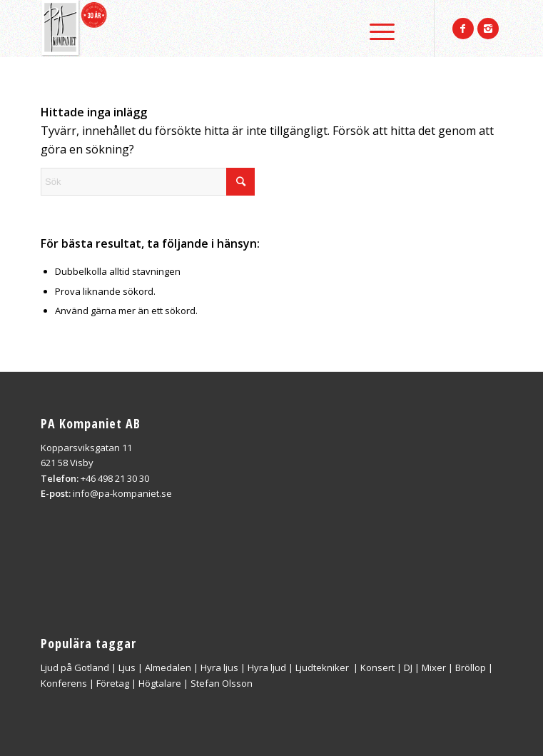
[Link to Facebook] (463, 29)
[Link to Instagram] (488, 29)
